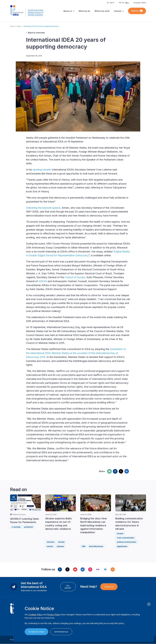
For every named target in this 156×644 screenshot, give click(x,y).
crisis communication (126, 538)
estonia (50, 546)
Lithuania (60, 546)
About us (68, 11)
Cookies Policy (36, 615)
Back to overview (36, 33)
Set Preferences (61, 632)
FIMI (84, 546)
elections (51, 542)
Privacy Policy (54, 615)
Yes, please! (68, 587)
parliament (28, 527)
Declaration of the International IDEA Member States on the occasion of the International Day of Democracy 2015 (76, 353)
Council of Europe (75, 277)
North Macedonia (96, 546)
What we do (84, 11)
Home (12, 26)
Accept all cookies (36, 632)
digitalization (122, 546)
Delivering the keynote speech (43, 208)
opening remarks (42, 170)
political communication (126, 542)
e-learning (16, 527)
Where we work (102, 11)
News (19, 26)
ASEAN (43, 281)
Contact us (109, 587)
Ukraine (61, 542)
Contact (118, 11)
